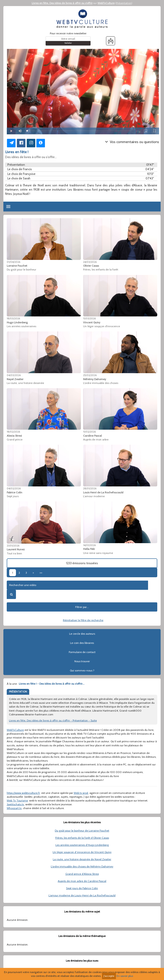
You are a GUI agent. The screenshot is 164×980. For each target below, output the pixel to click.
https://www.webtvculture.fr (23, 793)
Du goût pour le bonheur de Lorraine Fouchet (82, 831)
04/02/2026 (14, 488)
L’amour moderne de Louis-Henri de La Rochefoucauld (82, 895)
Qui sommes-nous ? (82, 670)
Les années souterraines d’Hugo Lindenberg (82, 845)
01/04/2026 (13, 262)
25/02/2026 (90, 375)
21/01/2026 (13, 546)
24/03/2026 (90, 262)
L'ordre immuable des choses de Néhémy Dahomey (82, 866)
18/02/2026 (13, 432)
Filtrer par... (82, 607)
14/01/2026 (89, 545)
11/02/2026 (89, 432)
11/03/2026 (89, 318)
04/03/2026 (14, 375)
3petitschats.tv (15, 804)
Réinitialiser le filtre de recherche (83, 620)
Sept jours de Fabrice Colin (82, 888)
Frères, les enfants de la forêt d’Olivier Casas (82, 838)
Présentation (124, 3)
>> (41, 573)
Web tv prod (81, 793)
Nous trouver (82, 661)
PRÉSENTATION (18, 692)
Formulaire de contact (82, 652)
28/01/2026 (90, 488)
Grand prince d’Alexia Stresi (82, 874)
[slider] (79, 131)
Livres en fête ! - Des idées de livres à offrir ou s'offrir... (52, 684)
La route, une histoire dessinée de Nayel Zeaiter (82, 859)
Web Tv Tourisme (17, 800)
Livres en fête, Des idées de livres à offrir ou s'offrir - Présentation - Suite (53, 720)
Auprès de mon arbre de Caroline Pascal (82, 881)
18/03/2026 (13, 318)
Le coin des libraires (82, 643)
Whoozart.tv (14, 808)
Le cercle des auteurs (82, 634)
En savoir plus (125, 976)
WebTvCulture (106, 3)
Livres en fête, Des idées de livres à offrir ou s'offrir (62, 3)
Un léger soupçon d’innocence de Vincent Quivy (82, 852)
